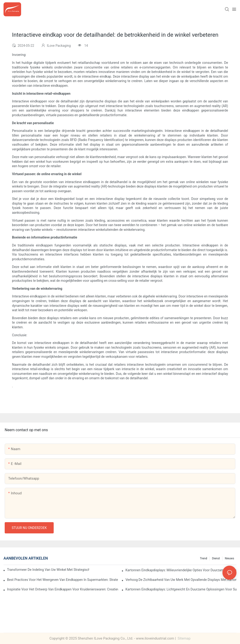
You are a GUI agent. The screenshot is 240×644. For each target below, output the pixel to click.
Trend (203, 558)
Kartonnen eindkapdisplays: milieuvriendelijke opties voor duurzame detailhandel (181, 570)
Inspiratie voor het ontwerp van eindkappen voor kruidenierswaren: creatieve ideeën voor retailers (63, 589)
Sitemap (184, 638)
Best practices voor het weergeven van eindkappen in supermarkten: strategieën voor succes (63, 580)
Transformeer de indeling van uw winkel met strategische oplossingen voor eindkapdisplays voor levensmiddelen (48, 570)
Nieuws (229, 558)
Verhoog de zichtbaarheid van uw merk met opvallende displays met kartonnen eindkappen (181, 580)
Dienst (216, 558)
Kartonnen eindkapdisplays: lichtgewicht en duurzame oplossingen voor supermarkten (181, 589)
